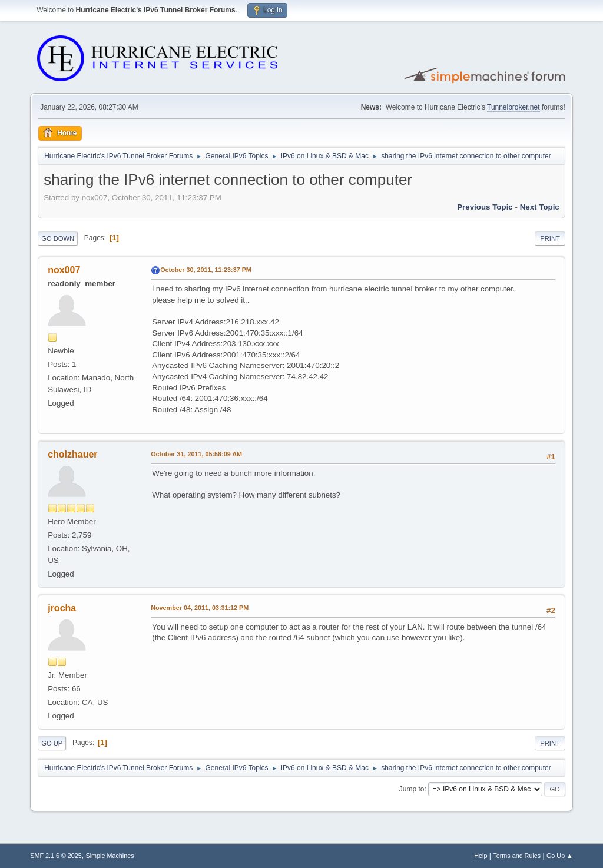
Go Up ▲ (560, 856)
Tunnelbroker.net (513, 107)
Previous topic (485, 207)
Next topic (540, 207)
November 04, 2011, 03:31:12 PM (200, 608)
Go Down (58, 238)
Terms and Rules (517, 856)
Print (550, 238)
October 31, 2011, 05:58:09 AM (196, 454)
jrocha (62, 608)
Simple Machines (110, 856)
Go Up (52, 743)
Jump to (412, 789)
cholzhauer (72, 454)
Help (481, 856)
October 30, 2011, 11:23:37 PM (206, 270)
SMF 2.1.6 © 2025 (56, 856)
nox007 (64, 270)
